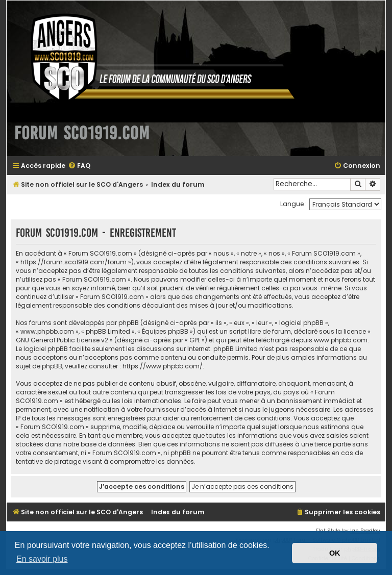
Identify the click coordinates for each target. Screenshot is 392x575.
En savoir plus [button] (42, 559)
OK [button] (335, 553)
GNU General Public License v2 (62, 340)
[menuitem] (79, 166)
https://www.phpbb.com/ (163, 366)
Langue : (293, 204)
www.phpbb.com (341, 340)
